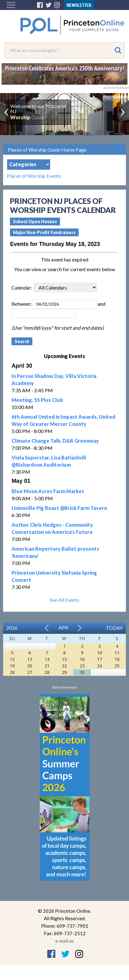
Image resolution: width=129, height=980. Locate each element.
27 (30, 672)
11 (117, 653)
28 (47, 672)
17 (99, 659)
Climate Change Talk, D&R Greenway (55, 441)
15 (64, 659)
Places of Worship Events (34, 176)
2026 (12, 628)
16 (82, 659)
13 (30, 659)
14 (47, 659)
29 (64, 672)
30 (82, 672)
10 (99, 653)
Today (114, 628)
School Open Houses (35, 221)
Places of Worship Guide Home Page (47, 150)
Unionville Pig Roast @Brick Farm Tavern (59, 508)
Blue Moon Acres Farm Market (48, 491)
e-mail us (64, 941)
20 (30, 666)
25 (117, 666)
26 (12, 672)
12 (12, 659)
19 (12, 666)
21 (47, 666)
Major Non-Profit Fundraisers (44, 232)
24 (99, 666)
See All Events (64, 600)
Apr (63, 627)
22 (64, 666)
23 (82, 666)
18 (117, 659)
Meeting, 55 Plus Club (37, 400)
